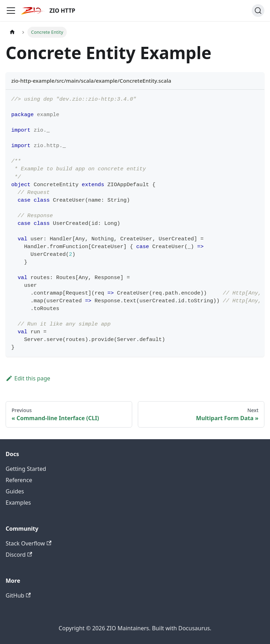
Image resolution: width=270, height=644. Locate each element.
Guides (15, 491)
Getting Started (26, 469)
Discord (19, 555)
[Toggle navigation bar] (11, 11)
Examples (18, 503)
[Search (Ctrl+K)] (258, 11)
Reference (19, 480)
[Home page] (12, 32)
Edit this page (28, 378)
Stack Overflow (28, 543)
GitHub (18, 595)
